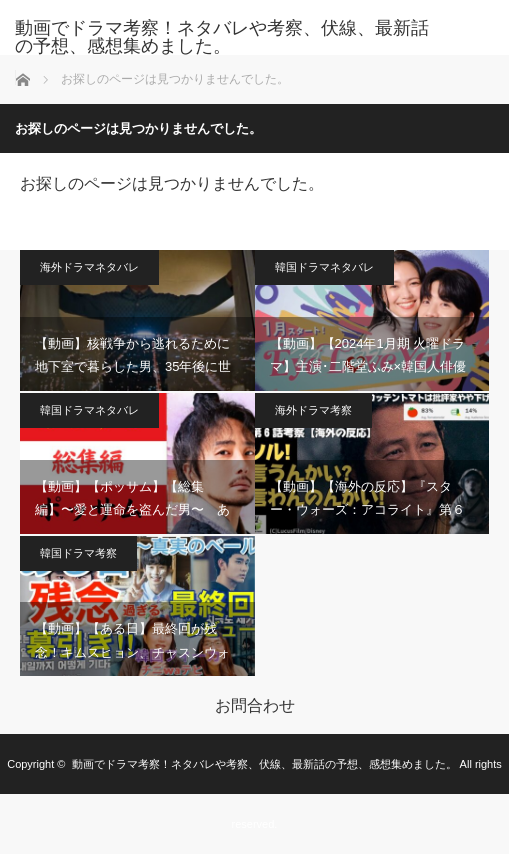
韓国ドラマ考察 (78, 553)
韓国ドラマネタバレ (324, 267)
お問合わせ (255, 706)
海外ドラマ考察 (313, 410)
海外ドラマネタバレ (89, 267)
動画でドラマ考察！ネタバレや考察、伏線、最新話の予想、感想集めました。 (222, 37)
